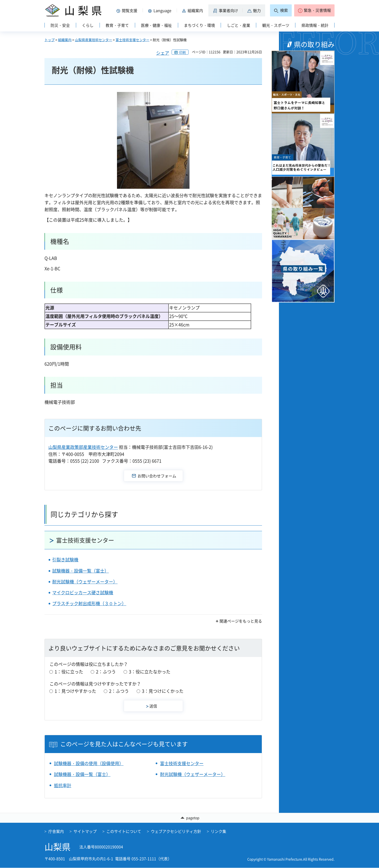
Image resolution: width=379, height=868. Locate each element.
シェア (163, 53)
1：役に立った (69, 672)
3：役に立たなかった (150, 672)
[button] (128, 10)
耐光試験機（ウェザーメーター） (85, 582)
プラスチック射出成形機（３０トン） (89, 603)
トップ (50, 40)
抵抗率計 (63, 785)
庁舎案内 (56, 831)
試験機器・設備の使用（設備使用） (89, 763)
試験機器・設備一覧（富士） (80, 571)
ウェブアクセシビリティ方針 (176, 831)
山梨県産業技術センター (94, 40)
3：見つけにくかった (163, 691)
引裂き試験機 (65, 560)
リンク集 (219, 831)
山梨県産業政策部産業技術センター (83, 447)
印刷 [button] (182, 52)
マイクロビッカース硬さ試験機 (83, 593)
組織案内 (65, 40)
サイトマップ (85, 831)
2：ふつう (106, 672)
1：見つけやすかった (75, 691)
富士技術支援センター (132, 40)
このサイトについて (124, 831)
